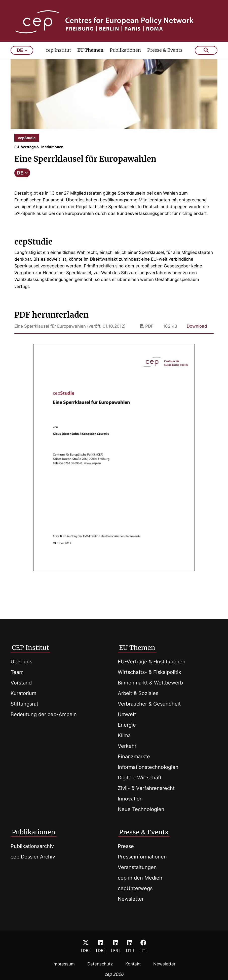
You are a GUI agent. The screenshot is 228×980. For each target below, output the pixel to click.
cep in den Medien (140, 878)
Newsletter (131, 899)
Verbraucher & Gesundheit (149, 704)
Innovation (130, 799)
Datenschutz (100, 964)
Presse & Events (165, 57)
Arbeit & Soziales (138, 693)
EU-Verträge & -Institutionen (152, 662)
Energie (127, 725)
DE (22, 180)
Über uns (21, 662)
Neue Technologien (141, 809)
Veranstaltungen (137, 867)
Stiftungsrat (24, 704)
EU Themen (90, 57)
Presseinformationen (142, 857)
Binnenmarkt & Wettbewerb (150, 683)
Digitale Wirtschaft (140, 778)
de (22, 57)
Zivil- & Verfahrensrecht (146, 788)
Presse (126, 846)
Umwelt (127, 714)
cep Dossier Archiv (33, 857)
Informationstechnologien (148, 767)
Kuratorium (23, 693)
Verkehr (127, 746)
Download (197, 333)
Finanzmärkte (134, 757)
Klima (124, 735)
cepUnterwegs (135, 888)
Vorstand (21, 683)
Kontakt (133, 964)
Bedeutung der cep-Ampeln (44, 714)
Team (17, 672)
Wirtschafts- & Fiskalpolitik (149, 672)
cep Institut (58, 57)
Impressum (64, 964)
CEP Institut (30, 648)
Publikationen (125, 57)
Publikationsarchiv (32, 846)
